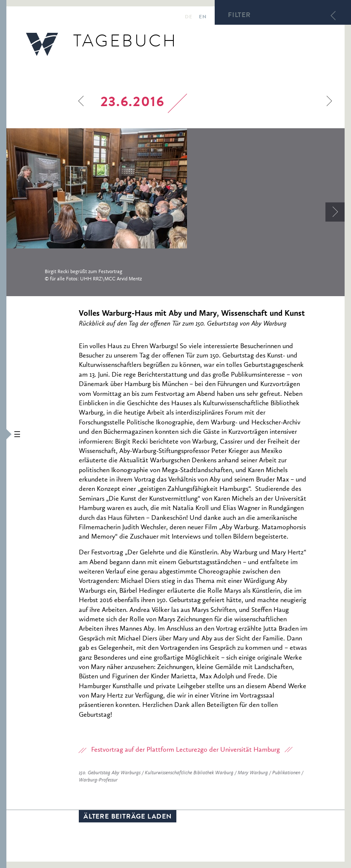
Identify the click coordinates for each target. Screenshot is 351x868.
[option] (175, 212)
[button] (3, 434)
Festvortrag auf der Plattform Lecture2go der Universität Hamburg (186, 750)
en (203, 17)
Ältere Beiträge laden (128, 817)
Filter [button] (239, 16)
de (188, 17)
